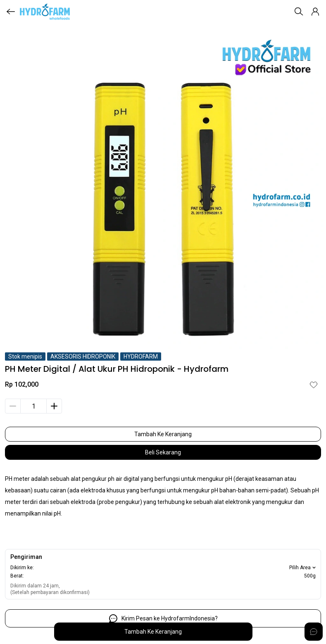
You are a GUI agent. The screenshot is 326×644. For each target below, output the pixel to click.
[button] (315, 12)
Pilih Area (303, 568)
